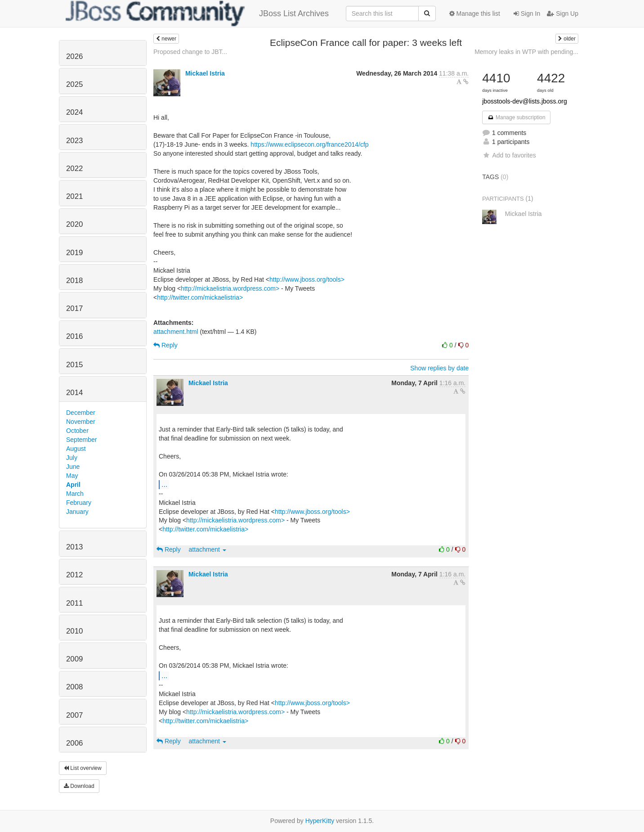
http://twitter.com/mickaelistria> (200, 297)
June (73, 467)
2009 (74, 659)
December (81, 413)
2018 (74, 281)
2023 (74, 141)
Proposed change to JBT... (190, 52)
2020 (74, 224)
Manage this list (475, 13)
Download (79, 786)
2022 (74, 169)
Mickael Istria (205, 73)
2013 (74, 547)
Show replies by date (439, 368)
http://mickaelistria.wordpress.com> (230, 288)
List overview (83, 768)
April (73, 485)
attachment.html (176, 332)
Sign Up (563, 13)
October (77, 431)
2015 (74, 365)
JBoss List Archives (197, 13)
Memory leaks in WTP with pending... (526, 52)
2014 (74, 393)
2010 (74, 631)
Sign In (527, 13)
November (81, 422)
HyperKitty (320, 821)
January (77, 512)
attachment (208, 549)
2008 (74, 687)
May (72, 476)
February (79, 503)
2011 (74, 603)
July (72, 458)
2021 (74, 196)
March (75, 494)
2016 (74, 336)
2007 (74, 715)
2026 (74, 56)
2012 (74, 575)
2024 (74, 112)
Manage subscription (516, 117)
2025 (74, 84)
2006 (74, 743)
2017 (74, 308)
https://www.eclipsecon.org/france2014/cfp (309, 144)
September (81, 440)
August (76, 449)
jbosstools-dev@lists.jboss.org (525, 101)
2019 (74, 253)
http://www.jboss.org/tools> (307, 279)
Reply (165, 345)
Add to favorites (509, 155)
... (164, 484)
